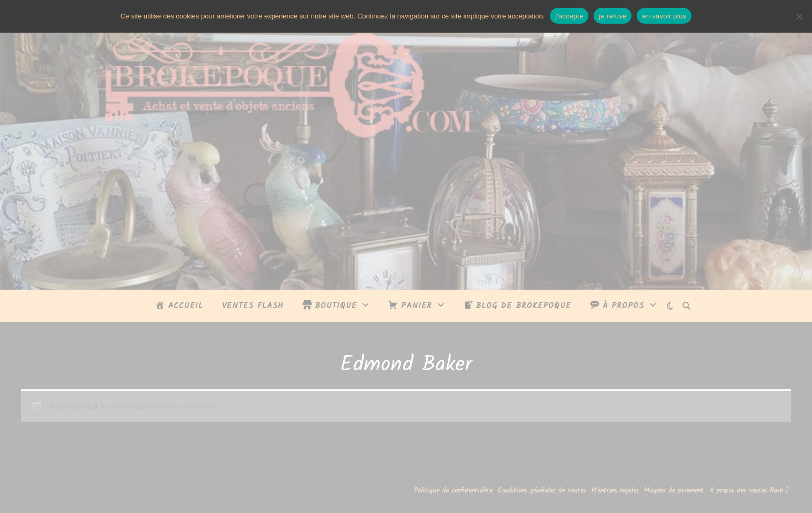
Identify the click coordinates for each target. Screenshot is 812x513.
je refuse (613, 16)
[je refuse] (799, 16)
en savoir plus (664, 16)
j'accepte (569, 16)
